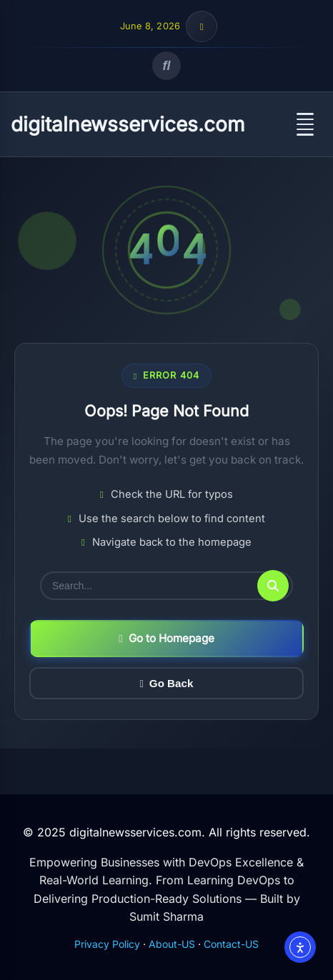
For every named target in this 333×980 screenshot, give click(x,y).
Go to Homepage (166, 638)
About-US (172, 944)
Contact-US (231, 944)
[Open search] (166, 66)
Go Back (167, 683)
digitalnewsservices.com (128, 124)
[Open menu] (305, 124)
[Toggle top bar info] (202, 26)
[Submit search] (273, 586)
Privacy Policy (107, 944)
